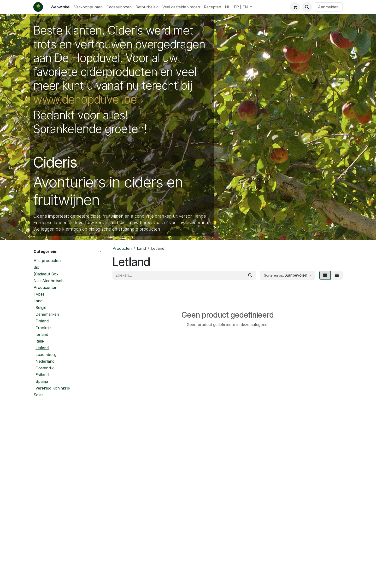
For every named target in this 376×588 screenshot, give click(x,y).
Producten (122, 248)
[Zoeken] (250, 275)
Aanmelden (328, 7)
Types (39, 294)
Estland (42, 375)
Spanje (42, 381)
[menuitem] (60, 7)
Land (38, 301)
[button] (307, 7)
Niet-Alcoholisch (49, 281)
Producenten (45, 287)
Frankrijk (44, 328)
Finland (42, 321)
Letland (42, 348)
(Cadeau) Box (46, 274)
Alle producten (47, 261)
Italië (40, 341)
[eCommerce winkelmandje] (295, 7)
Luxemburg (46, 355)
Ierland (42, 334)
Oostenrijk (45, 368)
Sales (38, 395)
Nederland (45, 361)
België (41, 308)
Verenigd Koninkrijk (53, 388)
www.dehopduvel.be (85, 99)
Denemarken (47, 314)
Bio (36, 267)
